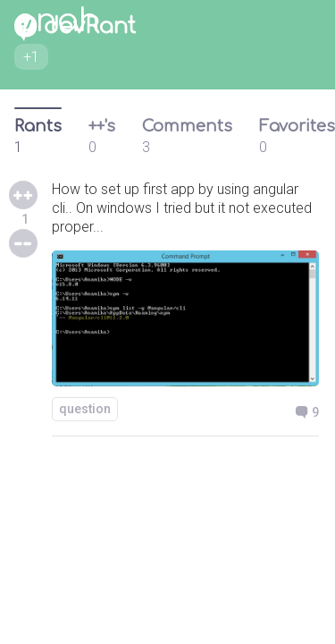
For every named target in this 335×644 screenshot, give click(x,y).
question (85, 409)
